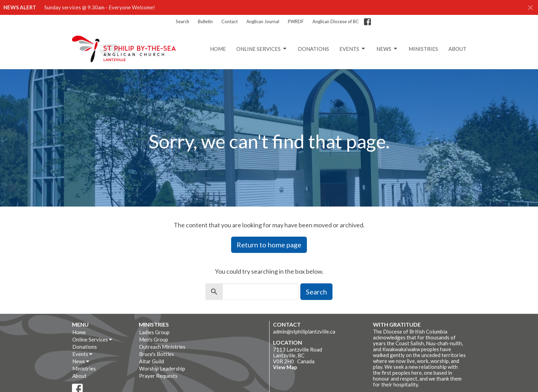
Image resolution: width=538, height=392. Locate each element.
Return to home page (269, 245)
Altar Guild (152, 361)
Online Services (262, 49)
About (457, 49)
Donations (313, 49)
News (387, 49)
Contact (230, 21)
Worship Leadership (162, 368)
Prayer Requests (158, 376)
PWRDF (296, 21)
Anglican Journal (263, 21)
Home (218, 49)
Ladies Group (154, 332)
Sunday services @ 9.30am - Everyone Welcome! (100, 7)
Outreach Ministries (162, 347)
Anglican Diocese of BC (336, 21)
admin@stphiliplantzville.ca (304, 331)
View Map (285, 367)
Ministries (423, 49)
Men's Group (154, 339)
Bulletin (205, 21)
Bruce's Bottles (157, 354)
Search (183, 21)
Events (353, 49)
